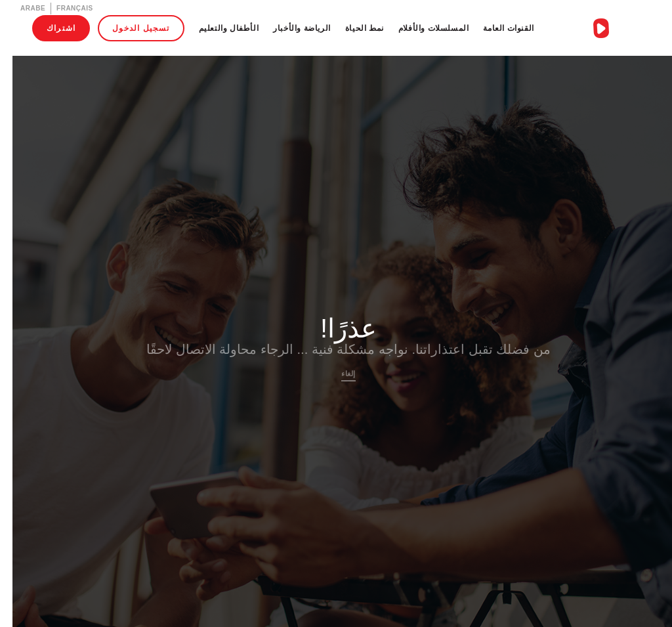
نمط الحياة (352, 28)
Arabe (20, 8)
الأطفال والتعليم (217, 28)
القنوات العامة (496, 28)
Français (62, 8)
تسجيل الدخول (128, 28)
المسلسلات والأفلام (421, 28)
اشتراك (49, 28)
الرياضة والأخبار (289, 28)
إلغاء (336, 374)
